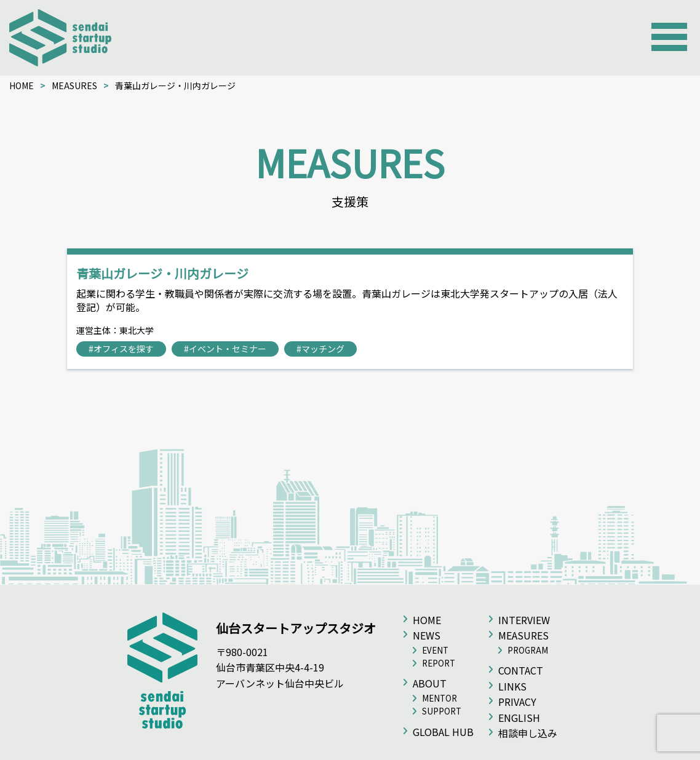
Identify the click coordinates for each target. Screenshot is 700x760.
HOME (22, 85)
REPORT (439, 663)
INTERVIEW (524, 620)
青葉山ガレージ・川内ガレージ (162, 273)
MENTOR (439, 698)
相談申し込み (528, 733)
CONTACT (521, 670)
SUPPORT (442, 711)
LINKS (512, 686)
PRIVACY (517, 702)
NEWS (427, 635)
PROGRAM (528, 650)
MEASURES (74, 85)
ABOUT (430, 683)
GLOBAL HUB (443, 732)
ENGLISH (519, 718)
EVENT (435, 650)
